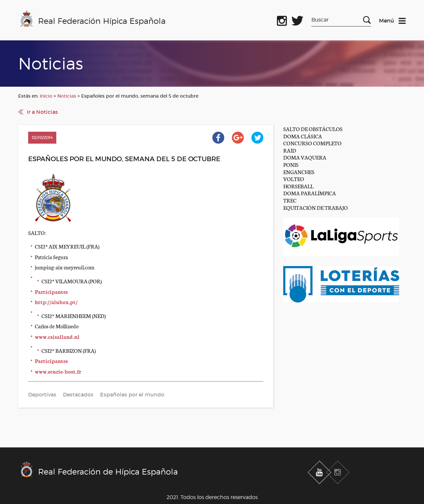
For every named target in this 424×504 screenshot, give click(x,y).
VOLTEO (294, 179)
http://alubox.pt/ (56, 302)
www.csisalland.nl (57, 336)
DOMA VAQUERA (305, 157)
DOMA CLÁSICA (303, 136)
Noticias (67, 96)
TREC (290, 200)
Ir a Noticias (42, 112)
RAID (290, 150)
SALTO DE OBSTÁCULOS (313, 129)
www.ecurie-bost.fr (58, 371)
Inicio (46, 96)
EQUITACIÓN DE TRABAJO (316, 207)
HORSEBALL (298, 186)
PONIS (291, 164)
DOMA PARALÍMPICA (310, 193)
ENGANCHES (299, 172)
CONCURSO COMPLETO (312, 143)
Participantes (51, 291)
